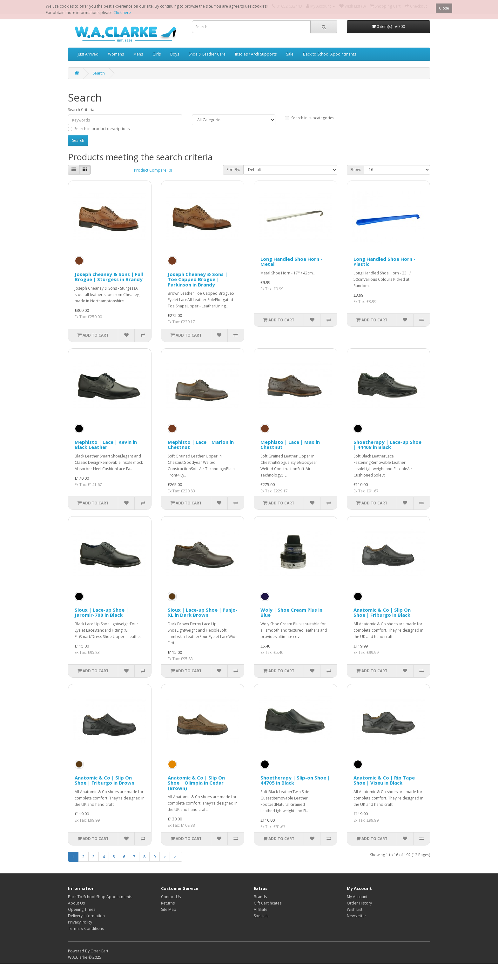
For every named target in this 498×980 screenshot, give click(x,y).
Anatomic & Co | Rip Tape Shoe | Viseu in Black (384, 780)
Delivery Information (86, 916)
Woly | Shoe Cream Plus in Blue (291, 612)
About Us (76, 903)
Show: (356, 170)
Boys (175, 54)
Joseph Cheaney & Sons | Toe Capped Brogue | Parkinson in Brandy (198, 279)
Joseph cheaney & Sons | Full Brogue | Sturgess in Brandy (109, 277)
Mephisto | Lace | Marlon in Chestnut (201, 445)
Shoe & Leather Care (207, 54)
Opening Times (82, 909)
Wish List (355, 909)
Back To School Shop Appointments (100, 897)
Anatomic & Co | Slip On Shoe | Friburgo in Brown (104, 780)
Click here (122, 13)
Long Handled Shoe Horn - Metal (291, 262)
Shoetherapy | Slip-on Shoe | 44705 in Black (295, 780)
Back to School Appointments (330, 54)
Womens (116, 54)
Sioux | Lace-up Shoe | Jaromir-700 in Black (101, 612)
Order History (359, 903)
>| (176, 857)
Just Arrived (88, 54)
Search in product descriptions (99, 129)
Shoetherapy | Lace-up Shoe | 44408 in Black (387, 445)
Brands (260, 897)
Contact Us (171, 897)
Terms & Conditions (86, 928)
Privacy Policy (80, 922)
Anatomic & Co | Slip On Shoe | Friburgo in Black (382, 612)
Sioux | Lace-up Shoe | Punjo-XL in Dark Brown (203, 612)
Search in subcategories (310, 118)
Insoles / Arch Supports (256, 54)
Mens (138, 54)
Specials (261, 916)
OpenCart (99, 951)
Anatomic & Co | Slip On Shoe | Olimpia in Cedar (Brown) (196, 783)
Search (99, 73)
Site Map (169, 909)
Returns (168, 903)
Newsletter (357, 916)
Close (444, 8)
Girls (157, 54)
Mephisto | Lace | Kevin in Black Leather (106, 445)
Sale (290, 54)
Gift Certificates (268, 903)
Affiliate (261, 909)
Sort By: (233, 170)
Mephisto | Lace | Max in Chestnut (290, 445)
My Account (357, 897)
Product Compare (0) (153, 170)
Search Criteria (81, 110)
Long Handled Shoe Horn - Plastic (384, 262)
